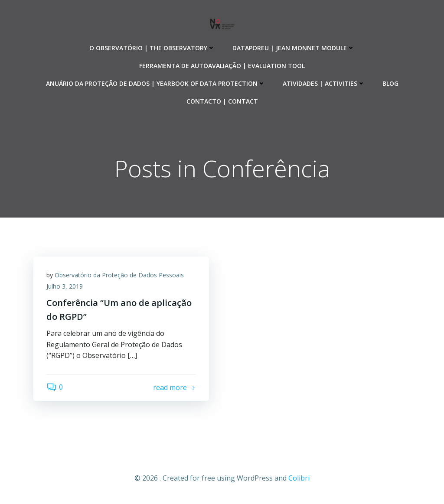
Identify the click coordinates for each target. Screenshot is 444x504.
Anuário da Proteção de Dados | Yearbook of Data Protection (156, 83)
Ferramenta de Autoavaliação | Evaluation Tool (222, 66)
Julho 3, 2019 (65, 286)
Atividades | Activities (324, 83)
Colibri (299, 478)
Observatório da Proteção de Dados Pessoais (119, 275)
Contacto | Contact (222, 101)
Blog (390, 83)
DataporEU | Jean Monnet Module (294, 48)
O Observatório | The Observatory (152, 48)
